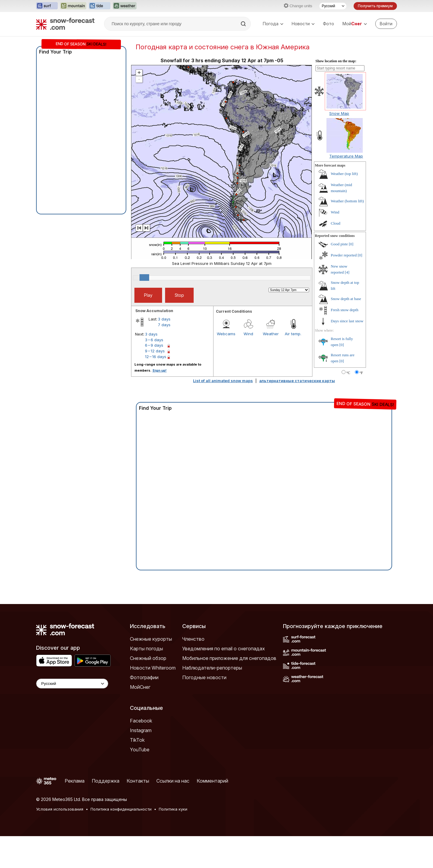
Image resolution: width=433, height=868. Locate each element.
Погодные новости (204, 709)
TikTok (137, 772)
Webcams (226, 366)
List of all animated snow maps (223, 413)
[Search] (244, 24)
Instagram (141, 762)
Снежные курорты (151, 671)
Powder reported (344, 287)
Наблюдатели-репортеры (212, 700)
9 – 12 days (155, 383)
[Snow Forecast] (65, 24)
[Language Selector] (72, 715)
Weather (271, 366)
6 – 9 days (154, 377)
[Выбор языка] (333, 6)
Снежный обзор (148, 690)
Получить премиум (375, 6)
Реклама (75, 813)
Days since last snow (347, 353)
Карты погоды (146, 680)
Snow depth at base (346, 331)
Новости (303, 24)
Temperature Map (346, 188)
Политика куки (173, 841)
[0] (351, 276)
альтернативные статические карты (297, 413)
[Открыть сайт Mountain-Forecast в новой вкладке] (73, 6)
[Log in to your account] (386, 24)
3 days (164, 351)
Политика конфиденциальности (121, 841)
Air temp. (293, 366)
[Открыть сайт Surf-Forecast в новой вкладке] (47, 6)
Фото (329, 24)
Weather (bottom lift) (347, 233)
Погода (273, 24)
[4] (347, 304)
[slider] (144, 309)
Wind (248, 366)
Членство (193, 671)
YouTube (140, 781)
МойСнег (140, 719)
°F (361, 405)
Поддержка (106, 813)
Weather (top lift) (344, 205)
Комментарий (212, 813)
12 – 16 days (156, 388)
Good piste (339, 276)
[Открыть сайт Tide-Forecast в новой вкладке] (100, 6)
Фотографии (144, 709)
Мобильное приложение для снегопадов (229, 690)
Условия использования (60, 841)
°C (348, 405)
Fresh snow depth (345, 342)
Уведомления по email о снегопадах (224, 680)
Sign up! (160, 402)
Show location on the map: (336, 93)
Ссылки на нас (173, 813)
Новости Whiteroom (153, 700)
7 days (164, 357)
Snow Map (339, 145)
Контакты (138, 813)
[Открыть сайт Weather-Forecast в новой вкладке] (125, 6)
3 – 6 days (154, 372)
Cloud (336, 255)
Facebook (141, 753)
